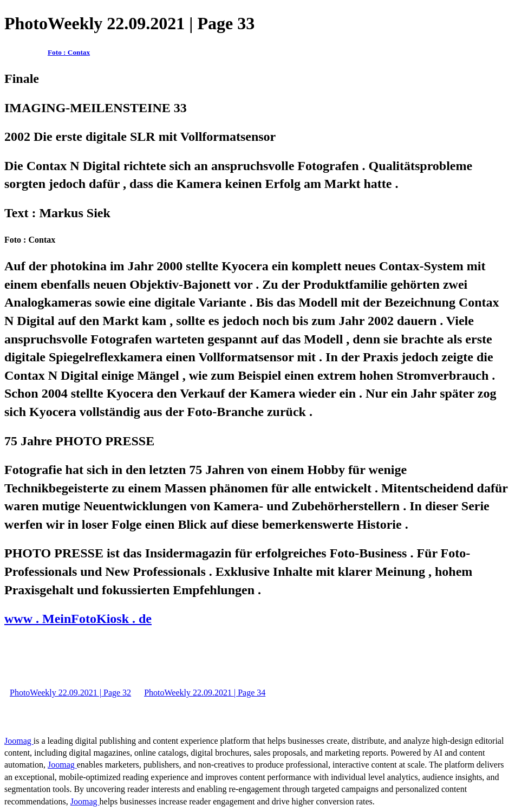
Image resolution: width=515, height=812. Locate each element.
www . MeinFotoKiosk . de (78, 619)
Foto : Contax (69, 52)
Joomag (19, 741)
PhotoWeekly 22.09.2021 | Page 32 (70, 693)
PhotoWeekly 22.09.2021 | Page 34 (205, 693)
